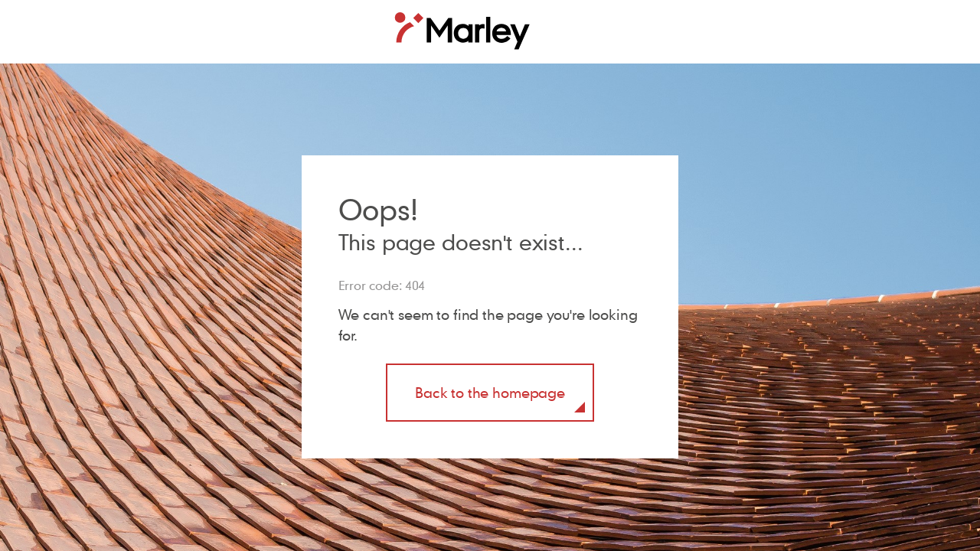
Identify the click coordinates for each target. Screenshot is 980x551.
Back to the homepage (490, 392)
